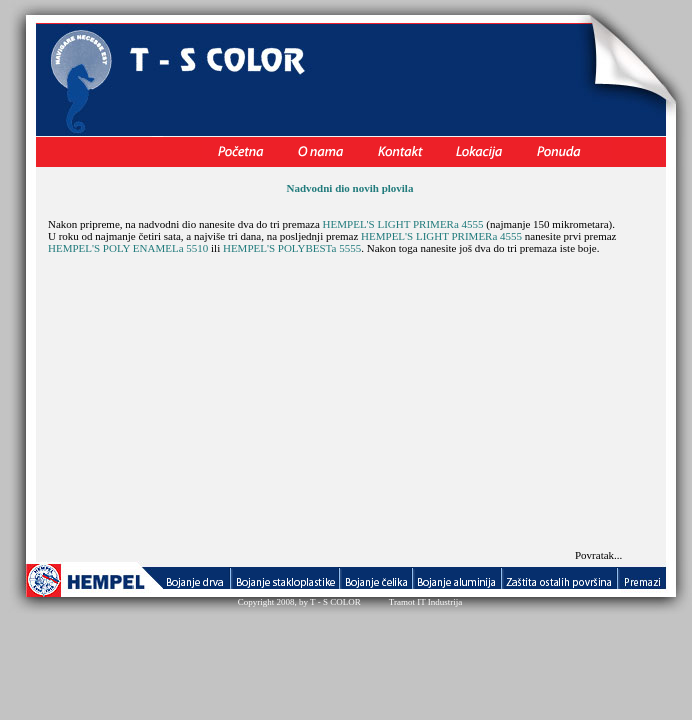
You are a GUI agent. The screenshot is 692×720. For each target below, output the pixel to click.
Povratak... (598, 555)
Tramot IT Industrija (426, 602)
